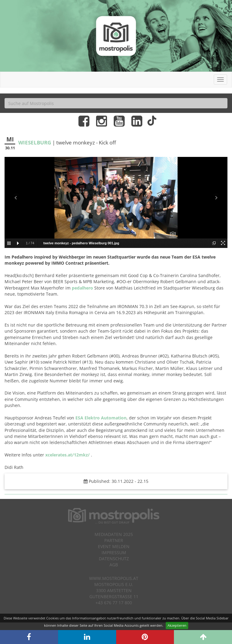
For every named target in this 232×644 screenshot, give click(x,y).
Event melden (114, 546)
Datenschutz (114, 559)
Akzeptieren (177, 625)
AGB (114, 565)
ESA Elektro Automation (101, 418)
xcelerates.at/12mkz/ (68, 455)
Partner (114, 540)
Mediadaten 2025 (114, 534)
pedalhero (82, 288)
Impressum (114, 552)
